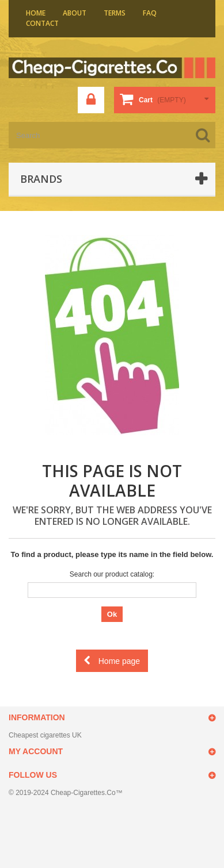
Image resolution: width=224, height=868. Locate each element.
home (36, 13)
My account (36, 751)
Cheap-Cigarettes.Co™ (87, 793)
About (75, 13)
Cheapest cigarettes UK (45, 735)
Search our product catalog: (112, 574)
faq (150, 13)
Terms (115, 13)
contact (42, 23)
